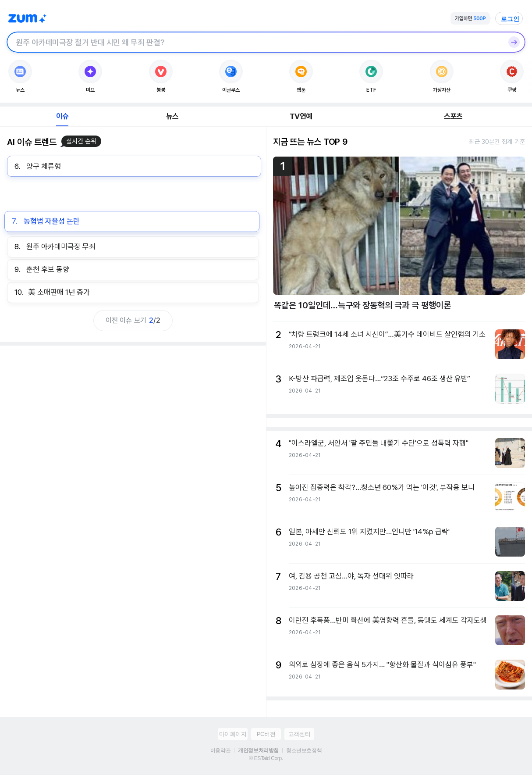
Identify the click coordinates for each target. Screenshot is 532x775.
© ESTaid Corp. (266, 758)
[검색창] (255, 42)
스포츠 (453, 116)
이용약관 (220, 750)
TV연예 (301, 116)
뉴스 (172, 116)
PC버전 (266, 734)
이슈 (62, 116)
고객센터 (299, 734)
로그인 (510, 19)
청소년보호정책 (304, 750)
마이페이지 (233, 734)
